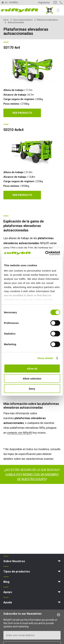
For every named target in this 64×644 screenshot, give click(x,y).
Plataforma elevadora (47, 20)
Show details (45, 358)
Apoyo (8, 592)
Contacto (55, 2)
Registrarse (44, 2)
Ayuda (8, 602)
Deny (32, 388)
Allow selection (32, 379)
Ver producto (22, 113)
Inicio (6, 20)
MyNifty (49, 10)
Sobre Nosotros (14, 561)
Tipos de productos (23, 20)
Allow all (32, 368)
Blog (6, 582)
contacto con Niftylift (19, 433)
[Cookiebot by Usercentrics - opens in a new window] (46, 253)
